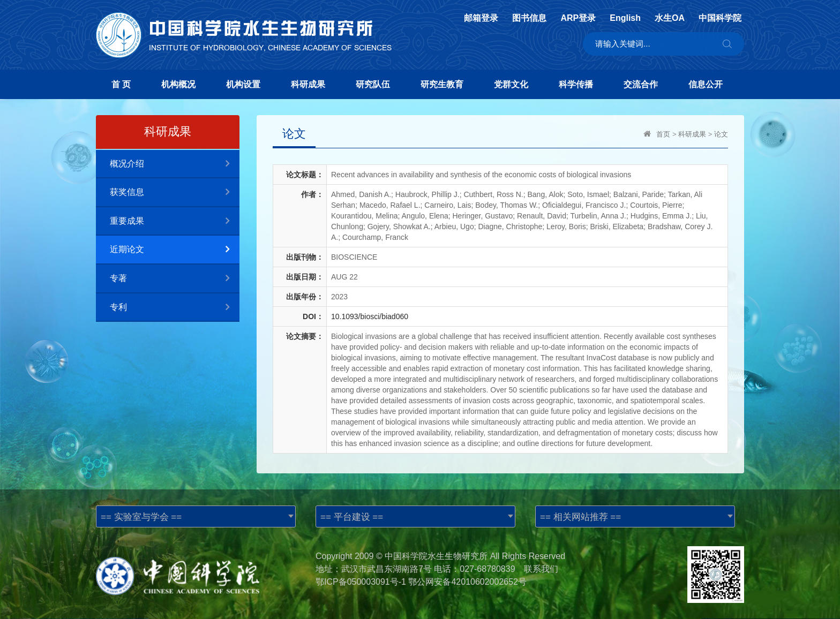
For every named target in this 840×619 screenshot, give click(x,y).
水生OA (670, 18)
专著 (175, 279)
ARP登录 (578, 18)
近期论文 (175, 250)
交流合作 (641, 84)
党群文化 (511, 84)
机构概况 (178, 84)
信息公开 (706, 84)
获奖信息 (175, 193)
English (625, 18)
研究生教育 (442, 84)
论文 (721, 134)
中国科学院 (720, 18)
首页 (663, 134)
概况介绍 (175, 164)
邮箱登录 (481, 18)
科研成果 (308, 84)
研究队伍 (373, 84)
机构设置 (243, 84)
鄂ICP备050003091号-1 (361, 582)
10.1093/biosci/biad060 (370, 316)
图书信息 (529, 18)
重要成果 (175, 221)
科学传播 (576, 84)
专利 (175, 308)
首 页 (121, 84)
